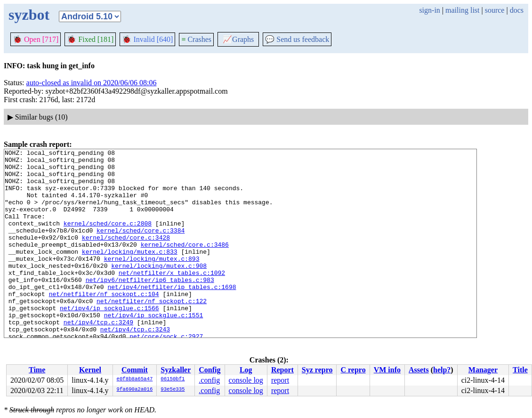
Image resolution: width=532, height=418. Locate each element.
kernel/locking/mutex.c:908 (159, 289)
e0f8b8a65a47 (135, 379)
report (280, 380)
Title (520, 370)
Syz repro (317, 370)
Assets (419, 370)
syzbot (29, 15)
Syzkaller (176, 370)
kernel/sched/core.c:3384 (141, 247)
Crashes (196, 39)
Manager (483, 370)
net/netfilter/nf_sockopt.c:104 (104, 323)
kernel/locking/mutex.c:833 (130, 273)
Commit (135, 370)
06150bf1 (173, 379)
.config (209, 380)
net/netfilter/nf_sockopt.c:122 (152, 332)
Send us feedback (297, 39)
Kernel (90, 370)
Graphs (238, 39)
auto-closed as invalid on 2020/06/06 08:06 (92, 83)
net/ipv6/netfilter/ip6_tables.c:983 (150, 306)
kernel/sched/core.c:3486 (185, 264)
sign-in (429, 10)
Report (282, 370)
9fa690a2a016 (135, 390)
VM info (387, 370)
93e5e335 (173, 390)
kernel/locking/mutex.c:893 (152, 281)
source (495, 10)
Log (246, 370)
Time (37, 370)
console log (246, 380)
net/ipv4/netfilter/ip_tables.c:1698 (172, 315)
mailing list (462, 10)
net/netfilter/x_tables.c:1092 (172, 298)
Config (210, 370)
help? (442, 370)
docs (517, 10)
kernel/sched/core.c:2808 (108, 239)
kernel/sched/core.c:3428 (126, 256)
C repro (353, 370)
